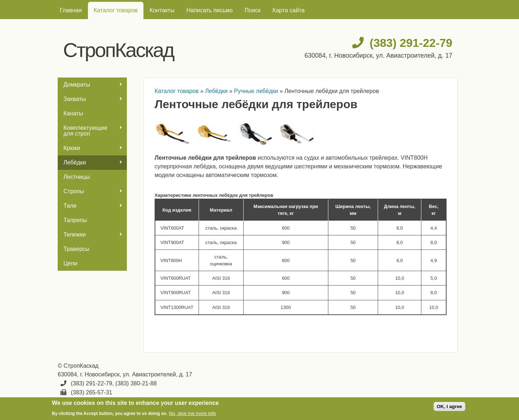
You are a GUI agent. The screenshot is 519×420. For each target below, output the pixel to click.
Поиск (253, 10)
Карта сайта (289, 10)
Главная (71, 10)
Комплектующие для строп (90, 131)
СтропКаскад (118, 50)
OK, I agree (449, 406)
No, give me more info (192, 413)
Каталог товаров (116, 10)
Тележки (90, 235)
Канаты (73, 113)
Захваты (90, 99)
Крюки (90, 148)
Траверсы (76, 249)
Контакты (162, 10)
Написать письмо (210, 10)
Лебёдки (90, 163)
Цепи (70, 263)
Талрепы (75, 220)
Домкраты (90, 85)
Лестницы (77, 177)
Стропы (90, 191)
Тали (90, 206)
